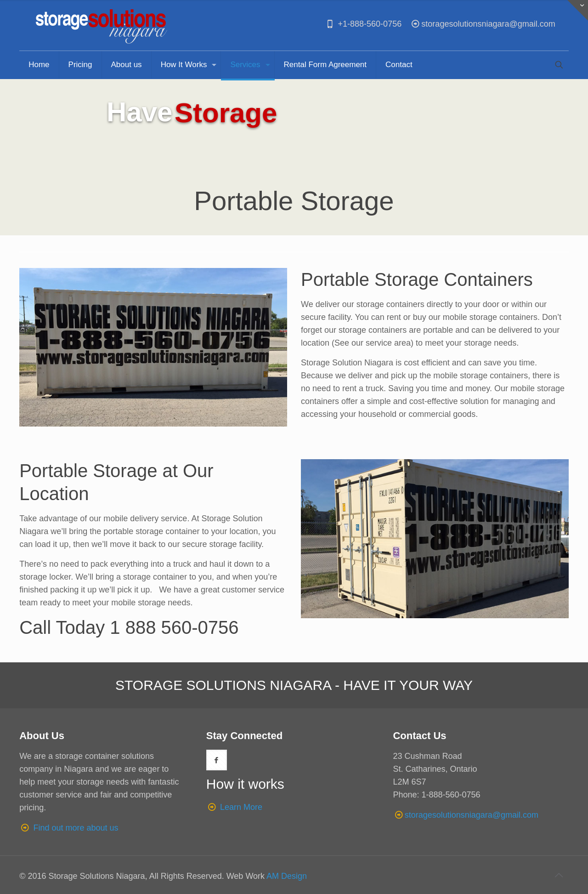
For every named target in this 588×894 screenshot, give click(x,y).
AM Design (287, 876)
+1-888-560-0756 (363, 24)
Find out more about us (76, 828)
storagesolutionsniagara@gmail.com (483, 24)
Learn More (241, 807)
